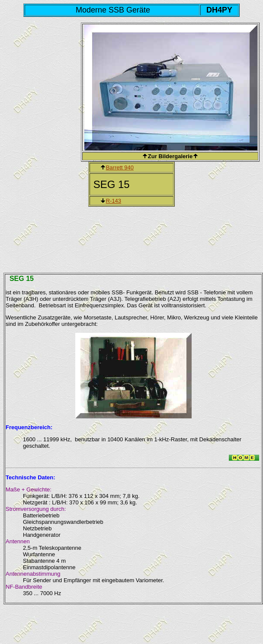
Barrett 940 (120, 167)
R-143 (114, 201)
